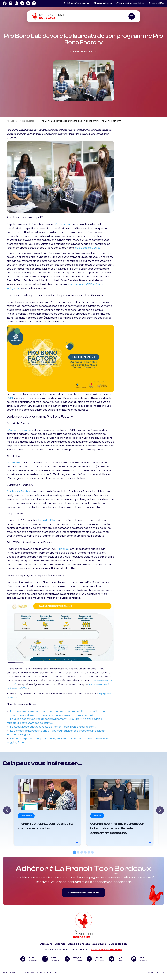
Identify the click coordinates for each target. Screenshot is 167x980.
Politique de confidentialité (33, 972)
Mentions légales (10, 972)
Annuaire (46, 944)
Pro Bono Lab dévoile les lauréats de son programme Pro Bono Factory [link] (80, 121)
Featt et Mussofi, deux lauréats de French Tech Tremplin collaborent (53, 727)
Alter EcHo (13, 463)
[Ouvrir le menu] (132, 16)
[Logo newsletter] (34, 3)
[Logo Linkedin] (16, 3)
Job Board (99, 944)
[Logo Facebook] (5, 3)
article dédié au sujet (87, 248)
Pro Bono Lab (63, 224)
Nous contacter (103, 3)
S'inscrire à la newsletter (106, 949)
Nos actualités (27, 121)
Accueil (10, 121)
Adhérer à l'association (57, 949)
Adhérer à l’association (77, 3)
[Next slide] (160, 810)
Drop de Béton (47, 520)
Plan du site (53, 972)
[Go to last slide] (7, 810)
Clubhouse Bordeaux (20, 491)
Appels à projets (79, 944)
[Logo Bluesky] (28, 3)
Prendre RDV (157, 3)
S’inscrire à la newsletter (131, 3)
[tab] (75, 852)
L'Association (118, 944)
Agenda (60, 944)
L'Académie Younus (19, 430)
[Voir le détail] (47, 810)
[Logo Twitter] (22, 3)
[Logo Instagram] (10, 3)
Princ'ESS (64, 549)
